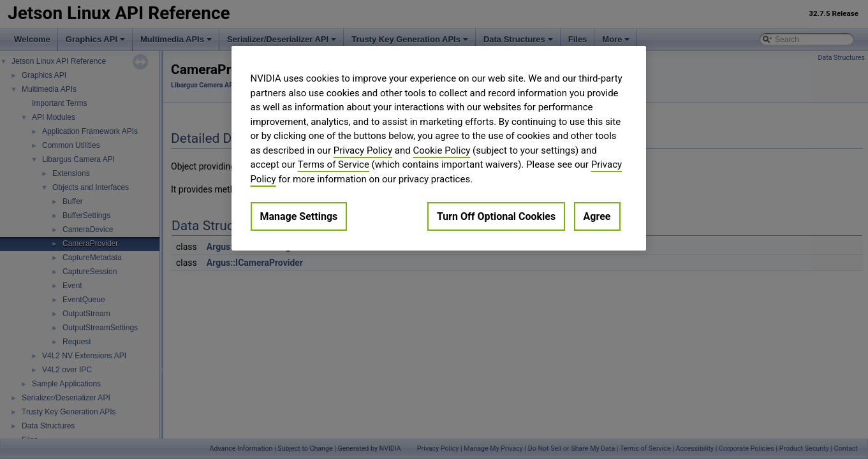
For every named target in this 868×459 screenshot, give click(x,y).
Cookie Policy (441, 150)
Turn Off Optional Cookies (496, 216)
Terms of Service (334, 164)
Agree (597, 216)
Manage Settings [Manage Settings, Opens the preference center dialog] (299, 216)
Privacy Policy (363, 150)
